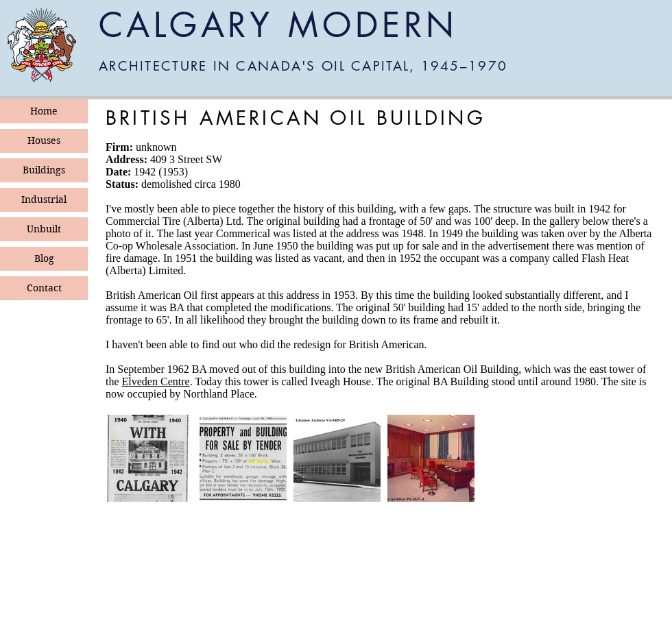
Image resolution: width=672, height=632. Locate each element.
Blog (44, 258)
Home (44, 111)
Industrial (44, 199)
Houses (44, 141)
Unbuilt (44, 229)
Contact (44, 288)
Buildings (44, 170)
